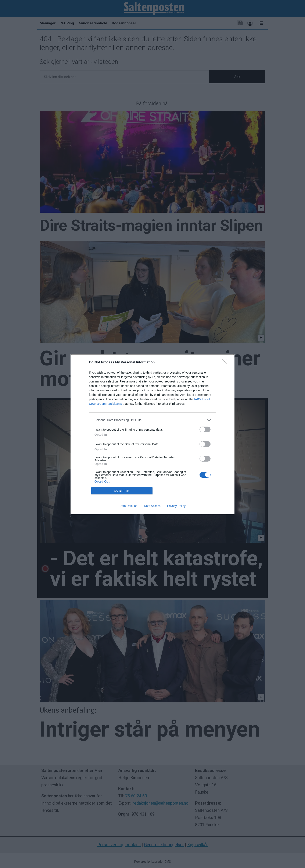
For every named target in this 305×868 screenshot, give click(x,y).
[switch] (205, 429)
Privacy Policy (176, 506)
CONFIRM (122, 491)
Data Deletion (128, 506)
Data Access (152, 506)
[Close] (226, 363)
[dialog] (152, 434)
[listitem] (152, 420)
